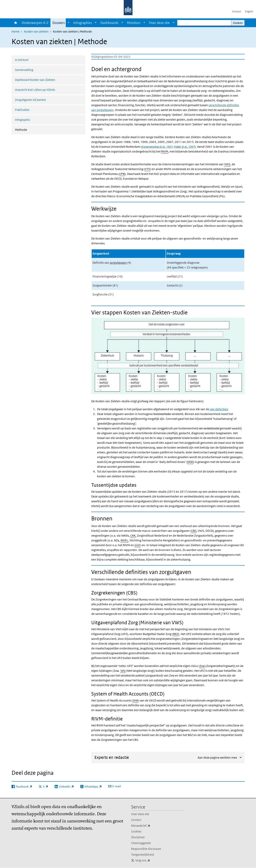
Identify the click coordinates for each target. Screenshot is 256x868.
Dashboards (109, 23)
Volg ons (151, 860)
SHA (135, 700)
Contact (237, 11)
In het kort (22, 60)
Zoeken (238, 23)
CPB (122, 174)
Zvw (202, 666)
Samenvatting (24, 70)
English (249, 11)
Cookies (136, 831)
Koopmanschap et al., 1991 (157, 147)
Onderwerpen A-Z (35, 23)
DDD (190, 462)
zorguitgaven (118, 263)
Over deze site (159, 23)
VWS (227, 164)
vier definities (219, 409)
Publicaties (22, 110)
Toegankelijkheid (143, 855)
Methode (32, 129)
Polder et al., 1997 (184, 147)
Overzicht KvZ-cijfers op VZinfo (35, 90)
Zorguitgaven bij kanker (30, 100)
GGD (137, 545)
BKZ (176, 634)
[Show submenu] (69, 23)
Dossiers (59, 23)
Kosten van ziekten (36, 31)
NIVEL (124, 540)
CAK (133, 536)
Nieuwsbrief (149, 826)
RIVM (165, 151)
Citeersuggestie (141, 843)
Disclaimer (138, 837)
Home (16, 23)
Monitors (134, 23)
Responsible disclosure (146, 849)
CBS (194, 531)
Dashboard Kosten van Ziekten (35, 80)
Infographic (23, 120)
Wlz (123, 671)
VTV (147, 169)
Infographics (83, 23)
